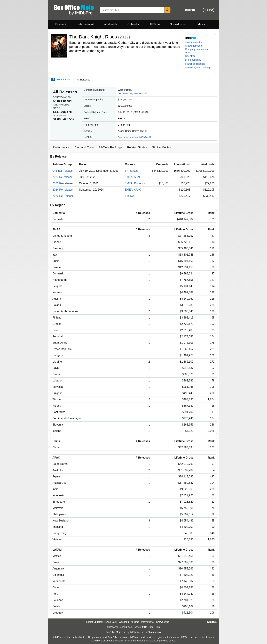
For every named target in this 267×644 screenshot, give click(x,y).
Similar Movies (162, 147)
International (86, 24)
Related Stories (137, 147)
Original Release (62, 171)
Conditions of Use (100, 641)
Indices (200, 24)
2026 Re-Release (63, 196)
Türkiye (129, 196)
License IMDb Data (143, 627)
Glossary (112, 627)
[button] (195, 60)
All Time (155, 24)
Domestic (61, 24)
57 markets (132, 171)
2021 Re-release (62, 183)
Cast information (194, 42)
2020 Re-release (62, 177)
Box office (190, 56)
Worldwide (110, 24)
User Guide (125, 627)
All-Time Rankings (110, 147)
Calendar (133, 24)
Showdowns (178, 24)
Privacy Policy (123, 641)
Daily (114, 622)
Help (157, 627)
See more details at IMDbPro (134, 137)
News (188, 53)
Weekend (124, 622)
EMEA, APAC (133, 177)
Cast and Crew (84, 147)
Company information (196, 49)
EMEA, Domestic (135, 183)
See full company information (132, 93)
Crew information (194, 46)
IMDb (148, 632)
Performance (61, 147)
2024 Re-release (62, 190)
